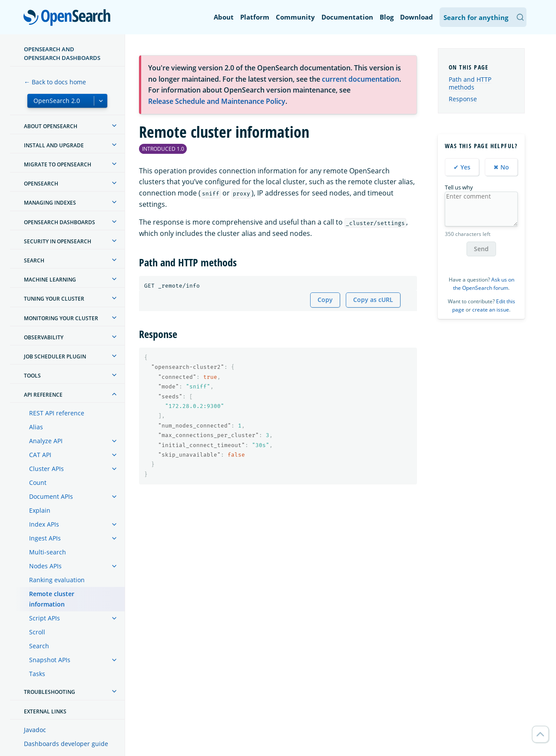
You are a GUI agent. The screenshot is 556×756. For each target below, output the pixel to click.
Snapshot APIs (50, 660)
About (224, 17)
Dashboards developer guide (66, 744)
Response (463, 99)
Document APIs (51, 496)
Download (417, 17)
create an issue (491, 310)
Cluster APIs (46, 469)
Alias (36, 427)
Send (481, 249)
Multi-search (48, 552)
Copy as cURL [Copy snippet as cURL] (373, 300)
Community (295, 17)
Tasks (37, 674)
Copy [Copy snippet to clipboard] (325, 300)
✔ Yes (462, 167)
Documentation (347, 17)
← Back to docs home (55, 82)
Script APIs (45, 618)
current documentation (361, 79)
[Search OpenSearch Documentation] (483, 17)
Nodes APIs (45, 566)
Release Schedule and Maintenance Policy (217, 101)
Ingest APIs (45, 538)
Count (38, 482)
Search (39, 646)
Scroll (37, 632)
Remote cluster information (52, 599)
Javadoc (35, 730)
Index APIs (44, 524)
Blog (387, 17)
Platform (255, 17)
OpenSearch (69, 18)
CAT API (40, 455)
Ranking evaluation (57, 580)
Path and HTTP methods (470, 83)
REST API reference (57, 413)
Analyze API (46, 441)
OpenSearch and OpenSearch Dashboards (62, 53)
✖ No (501, 167)
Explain (40, 510)
